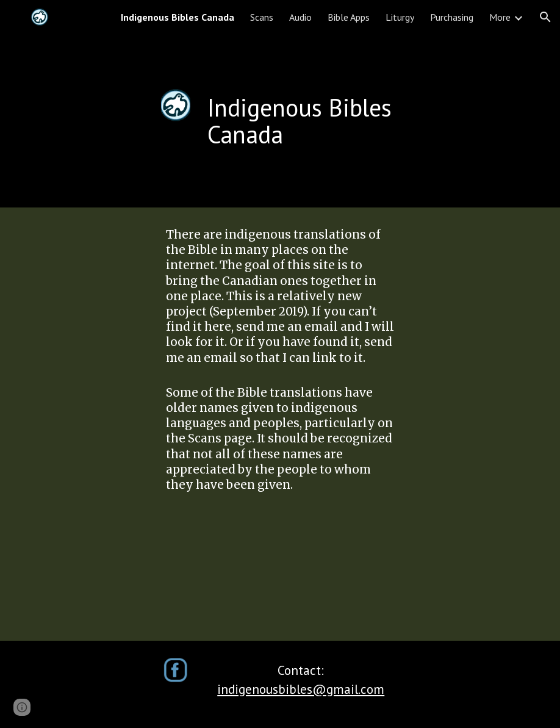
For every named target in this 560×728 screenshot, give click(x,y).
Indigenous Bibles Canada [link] (178, 17)
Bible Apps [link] (349, 17)
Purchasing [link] (452, 17)
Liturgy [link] (400, 17)
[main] (321, 121)
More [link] (500, 17)
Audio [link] (300, 17)
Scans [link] (262, 17)
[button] (545, 17)
